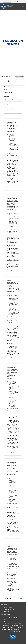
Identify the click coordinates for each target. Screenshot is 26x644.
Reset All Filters (19, 76)
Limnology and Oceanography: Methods (14, 318)
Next (20, 599)
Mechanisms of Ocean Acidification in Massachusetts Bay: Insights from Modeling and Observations (13, 550)
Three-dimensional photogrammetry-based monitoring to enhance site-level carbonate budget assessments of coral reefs (13, 287)
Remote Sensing (14, 566)
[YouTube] (16, 617)
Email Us (7, 611)
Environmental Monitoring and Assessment (14, 505)
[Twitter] (12, 617)
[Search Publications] (13, 100)
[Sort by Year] (10, 109)
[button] (13, 81)
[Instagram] (14, 617)
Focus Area (7, 87)
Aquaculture (13, 154)
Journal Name (8, 93)
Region (6, 90)
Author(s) (7, 81)
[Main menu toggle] (23, 7)
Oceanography (13, 408)
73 (17, 599)
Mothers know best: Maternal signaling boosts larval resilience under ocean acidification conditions (12, 127)
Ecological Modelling (12, 229)
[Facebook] (10, 617)
